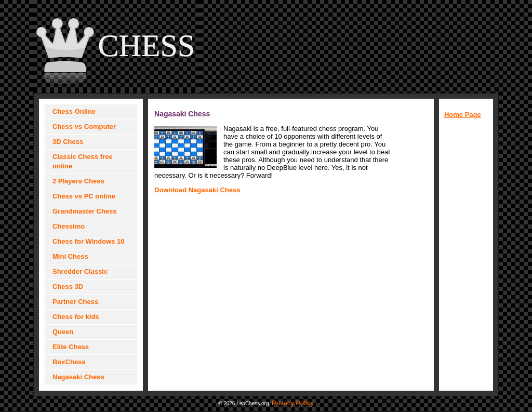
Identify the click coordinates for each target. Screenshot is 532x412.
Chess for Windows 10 (89, 241)
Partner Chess (75, 302)
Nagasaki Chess (78, 377)
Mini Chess (70, 256)
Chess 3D (68, 287)
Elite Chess (71, 347)
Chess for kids (76, 317)
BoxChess (69, 362)
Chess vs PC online (84, 196)
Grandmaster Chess (85, 211)
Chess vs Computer (84, 127)
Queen (63, 332)
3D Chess (68, 142)
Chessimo (69, 226)
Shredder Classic (80, 271)
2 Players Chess (78, 181)
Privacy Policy (293, 403)
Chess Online (74, 111)
